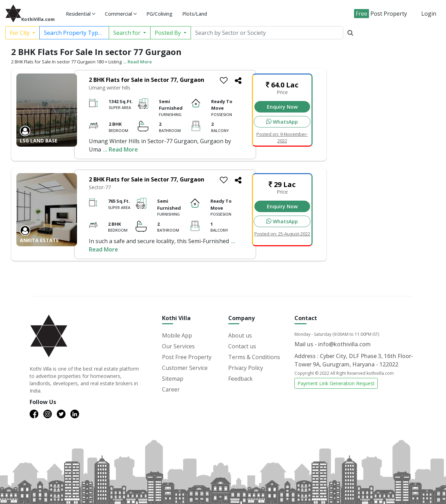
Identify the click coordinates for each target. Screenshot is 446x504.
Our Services (178, 346)
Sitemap (173, 379)
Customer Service (185, 368)
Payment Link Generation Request (336, 383)
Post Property (380, 14)
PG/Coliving (159, 14)
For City (20, 33)
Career (171, 389)
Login (429, 14)
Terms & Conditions (254, 357)
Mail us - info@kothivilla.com (333, 344)
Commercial (121, 14)
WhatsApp (282, 122)
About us (240, 335)
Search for (128, 33)
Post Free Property (187, 357)
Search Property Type (73, 33)
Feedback (240, 379)
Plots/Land (195, 14)
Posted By (168, 33)
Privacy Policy (246, 368)
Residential (80, 14)
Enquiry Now (282, 107)
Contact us (242, 346)
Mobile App (177, 335)
